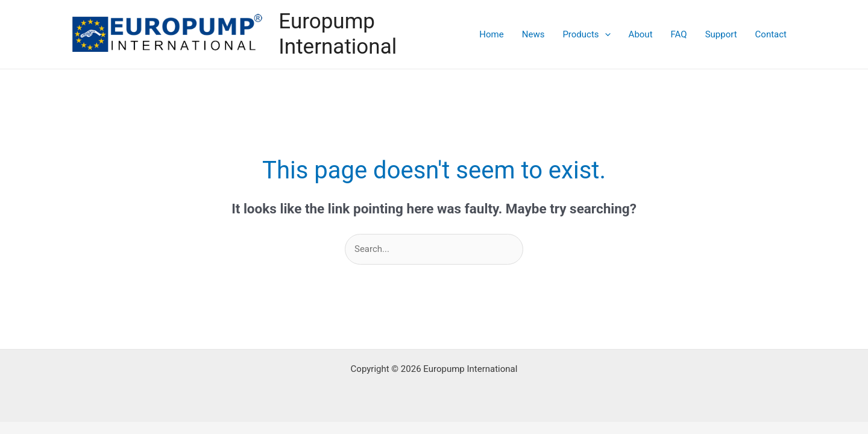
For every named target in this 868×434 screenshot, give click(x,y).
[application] (605, 34)
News (533, 34)
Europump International (338, 34)
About (641, 34)
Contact (771, 34)
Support (721, 34)
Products (586, 34)
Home (491, 34)
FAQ (679, 34)
